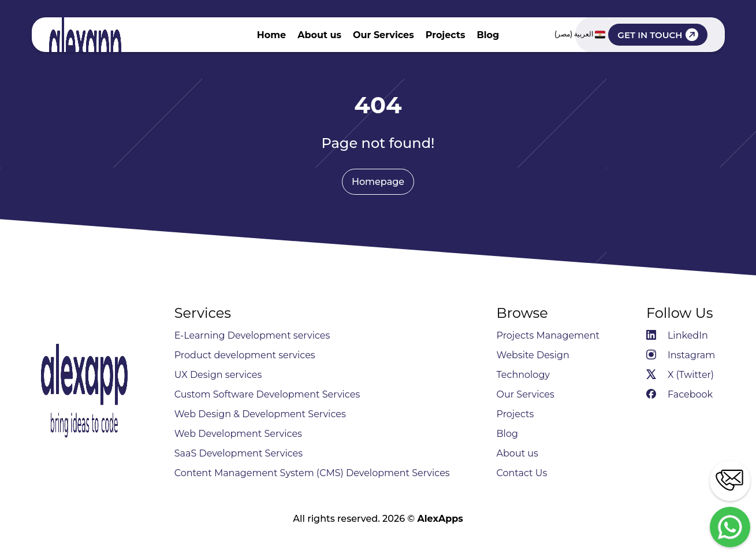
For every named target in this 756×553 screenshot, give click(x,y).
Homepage (378, 182)
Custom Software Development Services (267, 394)
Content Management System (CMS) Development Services (312, 473)
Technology (523, 375)
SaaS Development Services (239, 453)
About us (319, 35)
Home (271, 35)
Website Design (533, 355)
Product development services (245, 355)
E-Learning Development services (252, 335)
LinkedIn (677, 335)
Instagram (681, 355)
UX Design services (218, 375)
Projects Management (548, 335)
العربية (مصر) (580, 35)
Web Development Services (238, 434)
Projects (446, 35)
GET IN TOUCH (658, 35)
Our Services (383, 35)
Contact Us (522, 473)
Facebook (679, 394)
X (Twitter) (680, 375)
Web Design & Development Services (260, 414)
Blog (488, 35)
